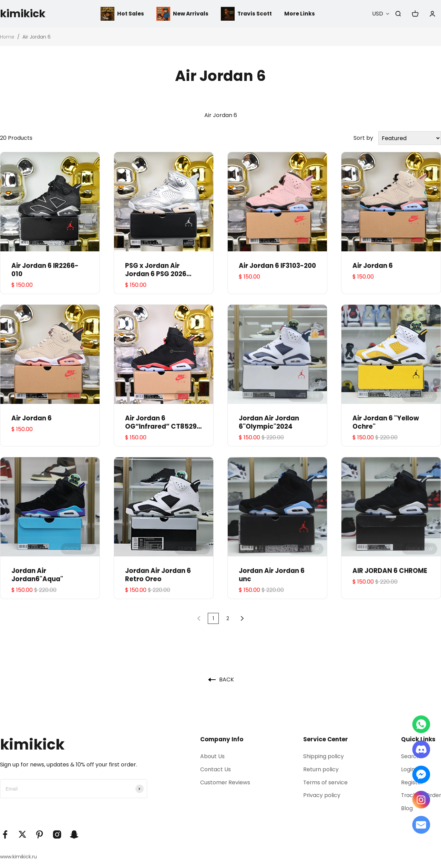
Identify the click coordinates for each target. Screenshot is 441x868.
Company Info (221, 739)
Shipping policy (322, 756)
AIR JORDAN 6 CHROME (390, 571)
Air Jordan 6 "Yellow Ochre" (386, 422)
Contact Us (214, 769)
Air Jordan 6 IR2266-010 (45, 270)
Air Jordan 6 (373, 266)
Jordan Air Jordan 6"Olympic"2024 (269, 422)
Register (411, 783)
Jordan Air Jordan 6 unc (272, 575)
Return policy (320, 769)
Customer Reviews (224, 783)
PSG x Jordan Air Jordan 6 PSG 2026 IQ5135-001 (156, 270)
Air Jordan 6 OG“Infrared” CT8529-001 (163, 422)
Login (407, 769)
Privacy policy (321, 796)
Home (7, 37)
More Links (301, 14)
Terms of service (325, 783)
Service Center (324, 739)
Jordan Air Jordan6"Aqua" (37, 575)
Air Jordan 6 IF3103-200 (277, 266)
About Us (211, 756)
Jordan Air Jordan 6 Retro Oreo (158, 575)
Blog (406, 809)
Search (409, 756)
